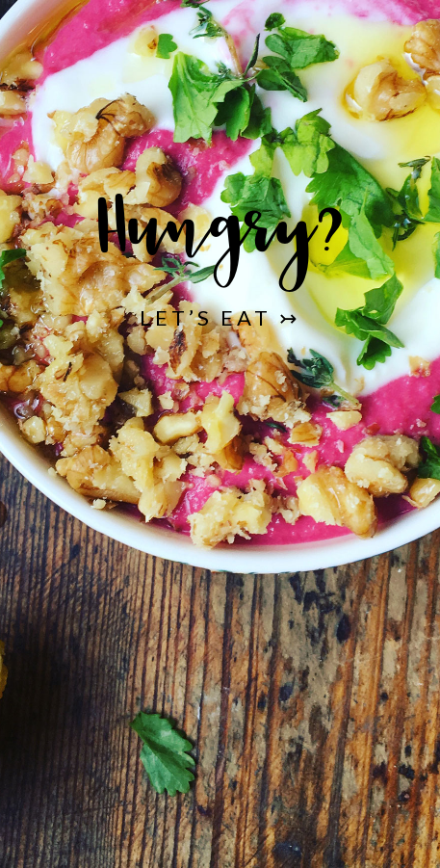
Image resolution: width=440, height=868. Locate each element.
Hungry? (220, 241)
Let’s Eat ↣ (220, 317)
